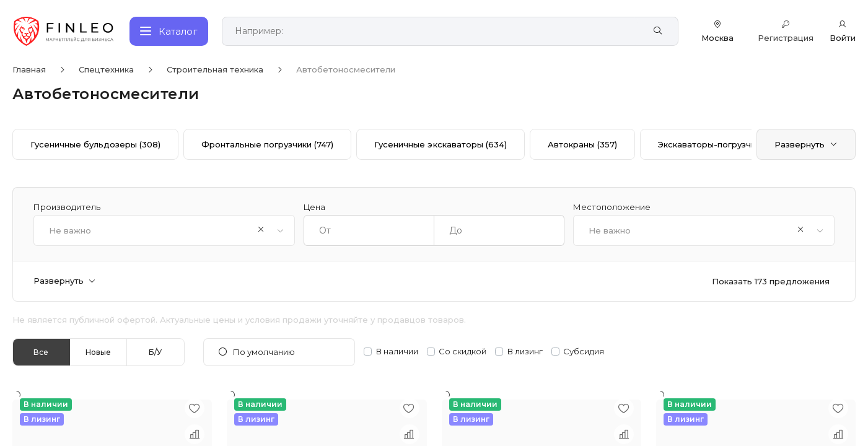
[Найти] (658, 31)
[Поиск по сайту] (436, 31)
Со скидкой (462, 352)
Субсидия (584, 352)
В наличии (397, 352)
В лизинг (525, 352)
